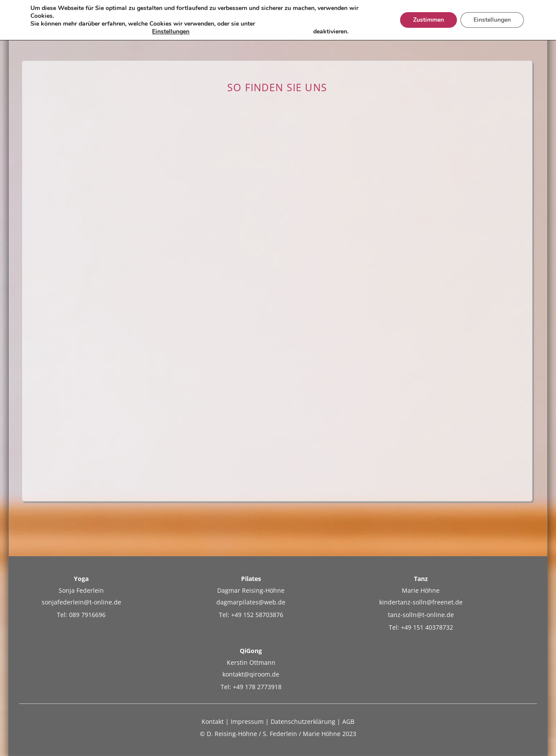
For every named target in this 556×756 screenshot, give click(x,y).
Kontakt (213, 721)
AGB (348, 721)
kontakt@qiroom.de (251, 674)
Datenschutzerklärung (303, 721)
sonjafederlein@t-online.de (81, 602)
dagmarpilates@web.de (251, 602)
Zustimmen (429, 20)
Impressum (247, 721)
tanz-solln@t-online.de (421, 615)
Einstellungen (171, 32)
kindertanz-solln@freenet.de (421, 602)
